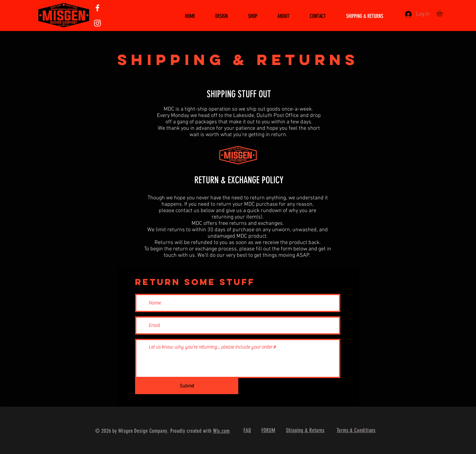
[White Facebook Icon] (97, 8)
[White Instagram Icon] (97, 23)
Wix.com (221, 431)
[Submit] (187, 386)
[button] (443, 13)
